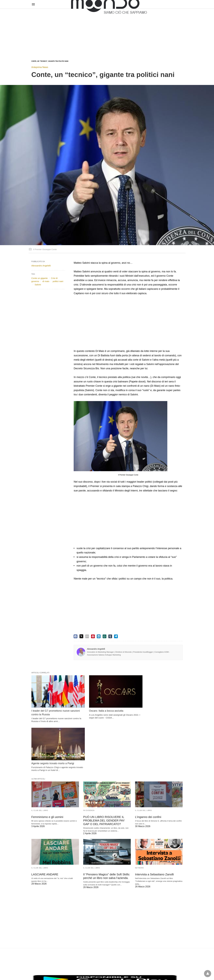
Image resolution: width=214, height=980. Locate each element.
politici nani (58, 281)
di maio (46, 281)
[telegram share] (116, 636)
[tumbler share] (110, 636)
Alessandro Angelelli (96, 649)
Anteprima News (40, 67)
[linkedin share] (99, 636)
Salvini (38, 285)
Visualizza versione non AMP (121, 972)
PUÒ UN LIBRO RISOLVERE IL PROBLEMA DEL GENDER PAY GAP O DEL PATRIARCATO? (104, 768)
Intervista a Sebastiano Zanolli (154, 822)
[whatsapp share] (105, 636)
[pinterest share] (93, 636)
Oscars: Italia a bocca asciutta (100, 707)
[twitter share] (81, 636)
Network (139, 815)
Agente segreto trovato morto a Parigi (156, 707)
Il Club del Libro (40, 758)
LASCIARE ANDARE (45, 822)
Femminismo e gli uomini (47, 765)
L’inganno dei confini (148, 765)
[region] (107, 32)
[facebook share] (76, 636)
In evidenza (89, 758)
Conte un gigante (40, 278)
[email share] (87, 636)
